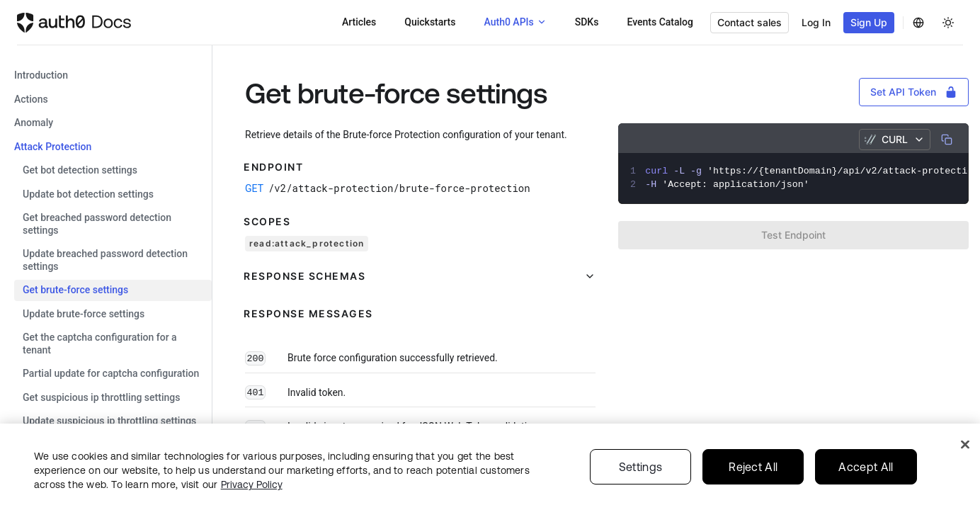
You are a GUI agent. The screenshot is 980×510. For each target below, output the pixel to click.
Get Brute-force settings (75, 290)
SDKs (587, 22)
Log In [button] (816, 22)
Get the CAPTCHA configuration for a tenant (100, 344)
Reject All (753, 467)
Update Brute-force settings (84, 314)
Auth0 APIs (508, 22)
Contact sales (750, 22)
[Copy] (947, 140)
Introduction (41, 75)
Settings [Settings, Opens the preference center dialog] (641, 467)
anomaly (34, 123)
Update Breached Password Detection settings (105, 260)
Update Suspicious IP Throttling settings (109, 421)
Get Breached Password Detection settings (97, 224)
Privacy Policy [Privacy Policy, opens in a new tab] (252, 484)
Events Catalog (660, 22)
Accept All (866, 467)
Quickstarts (430, 22)
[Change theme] (948, 23)
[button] (420, 276)
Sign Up (869, 22)
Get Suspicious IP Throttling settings (101, 397)
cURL (895, 139)
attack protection (53, 147)
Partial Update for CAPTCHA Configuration (111, 373)
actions (31, 99)
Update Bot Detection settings (88, 194)
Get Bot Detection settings (80, 170)
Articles (359, 22)
